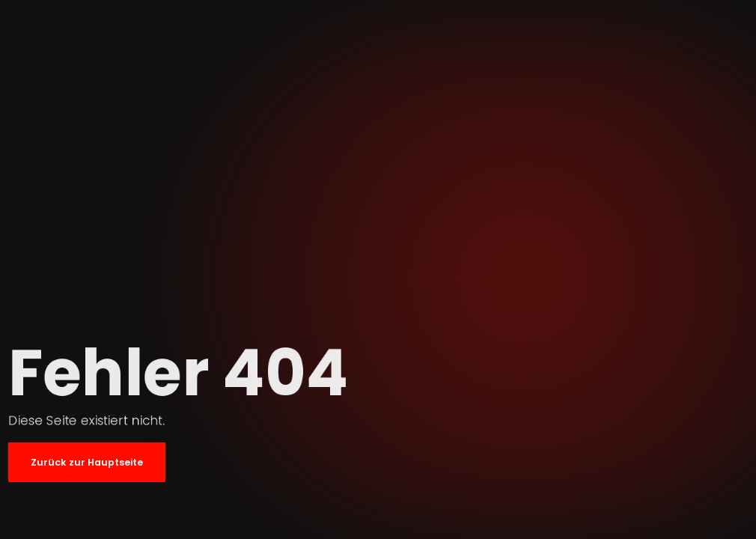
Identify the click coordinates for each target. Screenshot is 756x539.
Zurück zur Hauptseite (87, 462)
